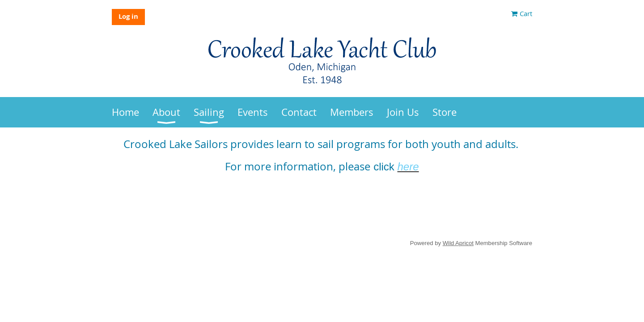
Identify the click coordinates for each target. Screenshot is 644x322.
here (408, 167)
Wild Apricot (458, 243)
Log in (128, 16)
